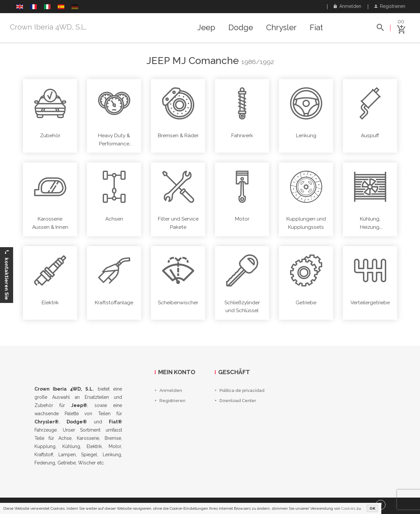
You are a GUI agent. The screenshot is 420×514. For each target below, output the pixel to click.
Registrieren (390, 6)
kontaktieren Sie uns (5, 275)
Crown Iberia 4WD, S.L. (48, 27)
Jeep (206, 28)
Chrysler (281, 28)
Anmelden (347, 6)
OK (372, 508)
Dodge (241, 28)
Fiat (316, 28)
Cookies (348, 508)
